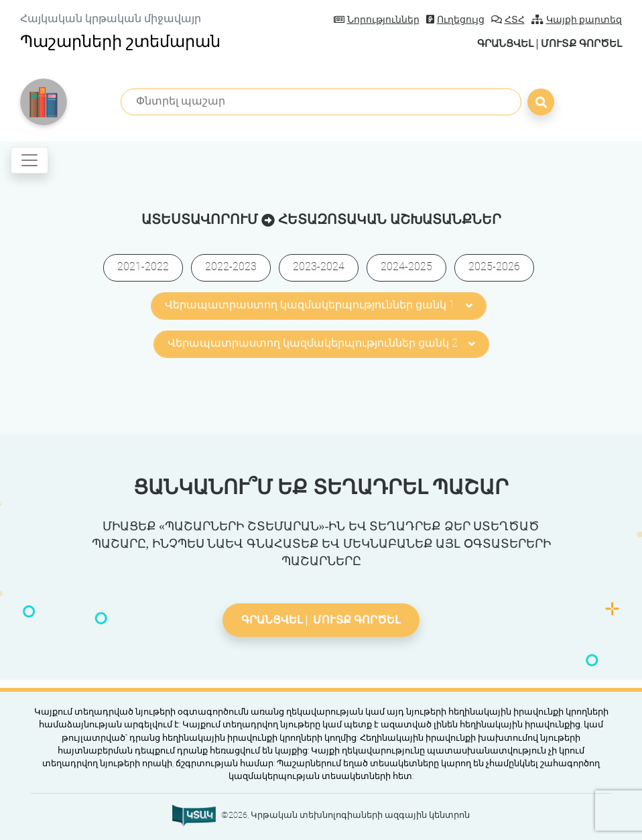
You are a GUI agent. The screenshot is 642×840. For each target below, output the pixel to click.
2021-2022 (143, 266)
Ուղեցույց (455, 20)
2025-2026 (494, 266)
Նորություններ (377, 20)
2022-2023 (231, 266)
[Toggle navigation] (29, 160)
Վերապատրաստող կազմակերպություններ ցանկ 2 (321, 343)
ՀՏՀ (508, 20)
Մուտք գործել (578, 43)
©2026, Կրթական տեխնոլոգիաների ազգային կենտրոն (345, 815)
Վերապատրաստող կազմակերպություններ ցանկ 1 (319, 305)
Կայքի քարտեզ (577, 20)
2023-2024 (319, 266)
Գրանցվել (495, 43)
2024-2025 (406, 266)
